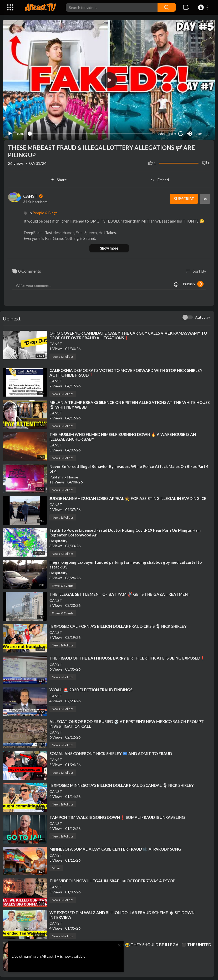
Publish (193, 282)
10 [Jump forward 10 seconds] (180, 131)
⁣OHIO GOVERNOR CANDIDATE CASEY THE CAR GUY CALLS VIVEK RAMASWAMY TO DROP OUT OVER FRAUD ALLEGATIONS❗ (128, 333)
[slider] (91, 131)
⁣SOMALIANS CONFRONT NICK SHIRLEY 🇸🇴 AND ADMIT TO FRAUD (111, 751)
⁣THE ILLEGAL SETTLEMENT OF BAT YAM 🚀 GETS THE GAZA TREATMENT (120, 592)
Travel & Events (63, 584)
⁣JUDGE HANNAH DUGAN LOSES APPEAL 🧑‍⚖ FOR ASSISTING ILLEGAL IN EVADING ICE (128, 496)
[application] (109, 79)
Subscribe (183, 197)
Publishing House (64, 475)
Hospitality (58, 539)
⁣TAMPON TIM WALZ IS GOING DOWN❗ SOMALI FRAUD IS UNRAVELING (117, 815)
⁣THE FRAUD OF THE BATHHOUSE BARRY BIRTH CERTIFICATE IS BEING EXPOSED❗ (127, 656)
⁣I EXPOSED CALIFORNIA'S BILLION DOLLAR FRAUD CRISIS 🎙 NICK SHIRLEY (118, 624)
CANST (33, 194)
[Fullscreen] (207, 131)
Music (56, 866)
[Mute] (189, 131)
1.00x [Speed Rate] (172, 131)
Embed (160, 177)
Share (59, 177)
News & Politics (63, 354)
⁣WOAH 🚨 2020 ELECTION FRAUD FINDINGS (91, 688)
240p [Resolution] (198, 131)
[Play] (11, 131)
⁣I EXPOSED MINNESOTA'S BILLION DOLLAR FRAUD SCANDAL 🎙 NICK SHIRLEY (122, 783)
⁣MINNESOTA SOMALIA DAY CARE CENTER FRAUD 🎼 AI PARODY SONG (115, 847)
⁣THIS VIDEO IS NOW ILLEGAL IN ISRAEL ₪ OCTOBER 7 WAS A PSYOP (112, 879)
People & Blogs (45, 210)
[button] (204, 7)
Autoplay (203, 315)
